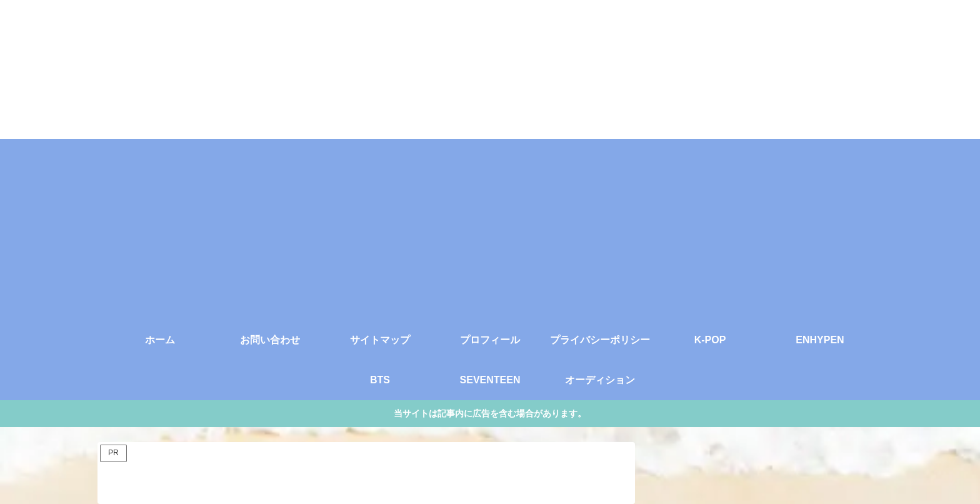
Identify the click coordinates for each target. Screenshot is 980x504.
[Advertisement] (490, 226)
